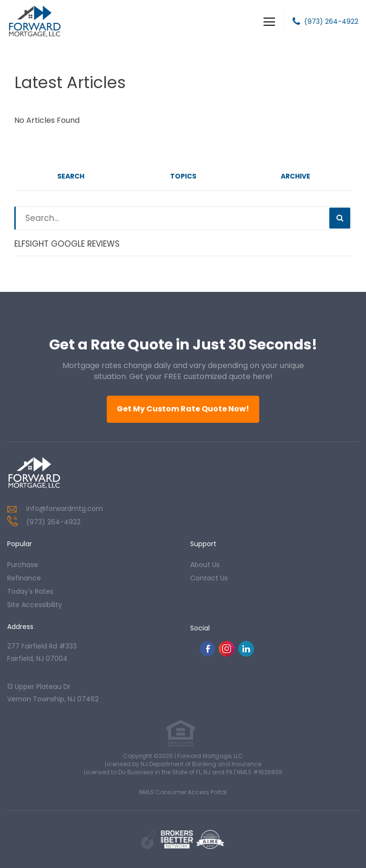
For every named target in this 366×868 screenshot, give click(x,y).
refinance (24, 578)
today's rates (30, 591)
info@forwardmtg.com (65, 509)
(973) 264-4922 (331, 21)
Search (71, 176)
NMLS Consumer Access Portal (183, 792)
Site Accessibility (35, 605)
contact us (209, 578)
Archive (295, 176)
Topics (183, 176)
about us (205, 565)
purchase (23, 565)
